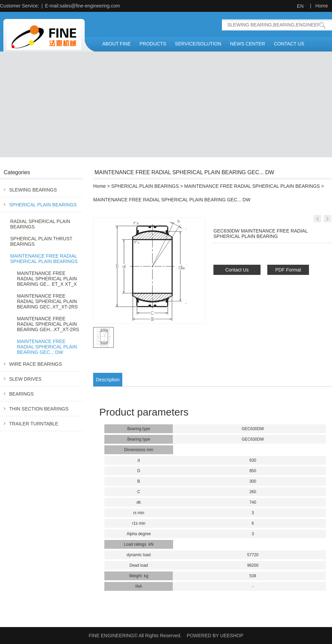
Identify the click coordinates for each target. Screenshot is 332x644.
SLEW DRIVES (25, 379)
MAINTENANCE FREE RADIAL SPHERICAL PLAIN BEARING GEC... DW (47, 347)
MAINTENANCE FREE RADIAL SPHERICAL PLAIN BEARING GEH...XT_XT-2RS (48, 324)
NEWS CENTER (247, 44)
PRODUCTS (153, 44)
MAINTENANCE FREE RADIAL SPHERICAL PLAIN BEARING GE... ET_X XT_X (47, 279)
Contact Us (237, 270)
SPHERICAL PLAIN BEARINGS (43, 205)
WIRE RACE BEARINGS (36, 364)
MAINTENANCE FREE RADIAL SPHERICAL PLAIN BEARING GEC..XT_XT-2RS (47, 301)
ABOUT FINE (117, 44)
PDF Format (288, 270)
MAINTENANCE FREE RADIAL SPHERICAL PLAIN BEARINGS (44, 259)
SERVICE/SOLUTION (198, 44)
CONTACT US (289, 44)
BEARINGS (21, 394)
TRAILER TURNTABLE (34, 424)
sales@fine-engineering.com (90, 6)
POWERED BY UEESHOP (215, 636)
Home (322, 6)
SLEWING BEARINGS (33, 190)
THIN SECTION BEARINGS (39, 409)
